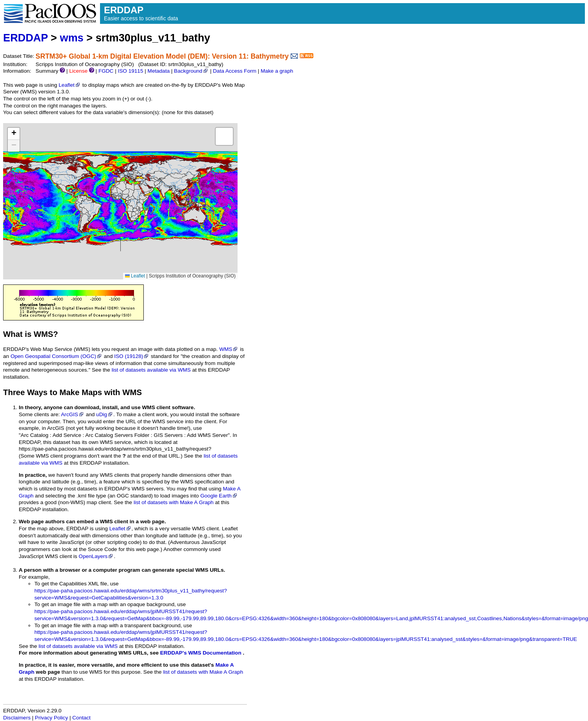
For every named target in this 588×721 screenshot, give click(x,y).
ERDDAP (25, 38)
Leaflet (70, 85)
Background (191, 71)
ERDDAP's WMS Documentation (201, 653)
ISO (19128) (132, 356)
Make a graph (277, 71)
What (13, 334)
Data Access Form (235, 71)
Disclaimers (17, 718)
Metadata (159, 71)
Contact (81, 718)
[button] (14, 134)
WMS (229, 349)
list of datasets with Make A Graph (174, 502)
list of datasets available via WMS (151, 370)
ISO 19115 (130, 71)
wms (71, 38)
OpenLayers (96, 556)
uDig (105, 414)
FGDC (106, 71)
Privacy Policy (51, 718)
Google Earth (219, 496)
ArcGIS (73, 414)
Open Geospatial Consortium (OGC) (56, 356)
